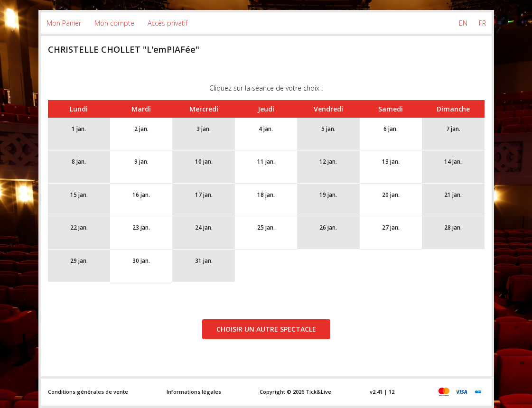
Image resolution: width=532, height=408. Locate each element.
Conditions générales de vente (88, 392)
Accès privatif (168, 23)
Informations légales (194, 392)
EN (463, 23)
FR (482, 23)
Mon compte (114, 23)
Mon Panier (64, 23)
